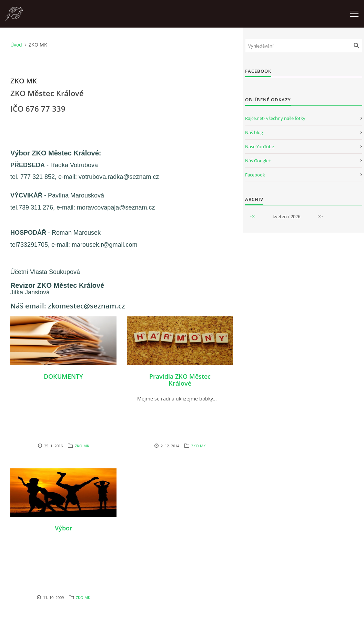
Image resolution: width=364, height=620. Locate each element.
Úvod (16, 45)
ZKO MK (82, 446)
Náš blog (254, 132)
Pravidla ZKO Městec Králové (180, 380)
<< (253, 216)
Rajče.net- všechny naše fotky (275, 118)
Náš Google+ (258, 161)
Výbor (64, 528)
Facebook (255, 175)
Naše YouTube (260, 146)
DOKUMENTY (63, 376)
